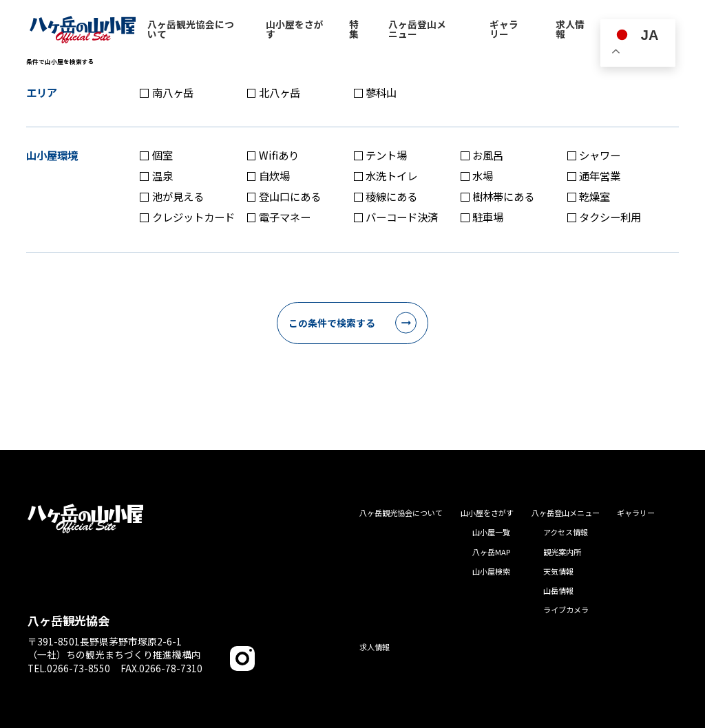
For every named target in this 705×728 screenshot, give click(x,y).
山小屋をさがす (487, 513)
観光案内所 (562, 552)
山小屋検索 (491, 571)
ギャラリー (636, 513)
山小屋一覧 (491, 532)
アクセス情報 (566, 532)
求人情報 (375, 647)
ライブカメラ (566, 610)
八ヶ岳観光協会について (401, 513)
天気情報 (558, 571)
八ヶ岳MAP (491, 552)
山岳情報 (558, 590)
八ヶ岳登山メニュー (566, 513)
